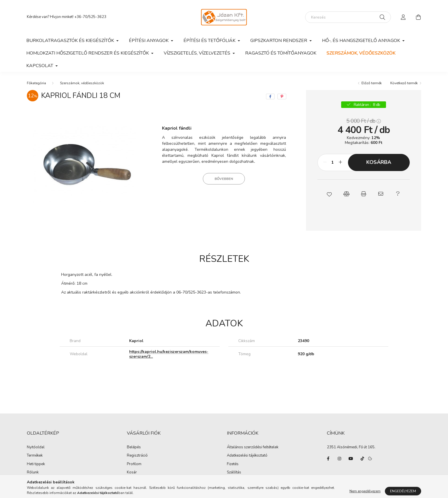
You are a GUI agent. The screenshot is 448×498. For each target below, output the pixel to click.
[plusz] (341, 162)
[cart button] (418, 17)
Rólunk (33, 473)
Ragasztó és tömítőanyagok (281, 53)
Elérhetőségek (239, 481)
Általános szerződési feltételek (253, 447)
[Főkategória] (36, 83)
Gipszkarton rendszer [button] (279, 41)
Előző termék (372, 83)
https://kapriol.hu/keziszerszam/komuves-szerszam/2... (169, 354)
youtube (351, 459)
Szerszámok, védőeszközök (361, 53)
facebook (328, 459)
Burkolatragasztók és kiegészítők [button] (71, 41)
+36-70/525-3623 (90, 17)
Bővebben (224, 179)
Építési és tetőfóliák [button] (210, 41)
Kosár (132, 473)
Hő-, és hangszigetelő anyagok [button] (362, 41)
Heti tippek (36, 464)
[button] (329, 194)
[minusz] (325, 162)
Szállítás (234, 473)
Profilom (134, 464)
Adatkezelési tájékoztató (247, 456)
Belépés (134, 447)
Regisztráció (137, 456)
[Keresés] (348, 17)
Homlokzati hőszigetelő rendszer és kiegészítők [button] (88, 53)
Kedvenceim (137, 481)
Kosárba (379, 162)
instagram (339, 459)
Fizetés (233, 464)
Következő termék (404, 83)
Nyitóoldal (36, 447)
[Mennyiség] (333, 162)
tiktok (362, 459)
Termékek (35, 456)
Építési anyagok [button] (149, 41)
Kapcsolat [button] (40, 66)
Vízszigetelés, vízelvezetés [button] (198, 53)
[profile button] (403, 17)
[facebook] (270, 97)
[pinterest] (282, 97)
